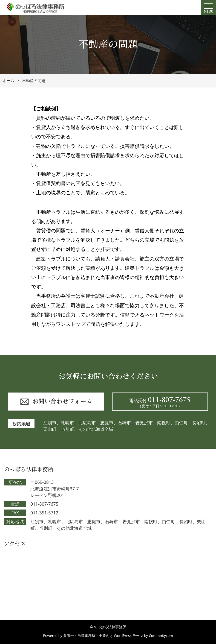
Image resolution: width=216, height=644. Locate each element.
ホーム (8, 81)
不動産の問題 (34, 81)
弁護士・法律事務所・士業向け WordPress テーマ (103, 636)
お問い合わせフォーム (56, 402)
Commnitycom (161, 636)
